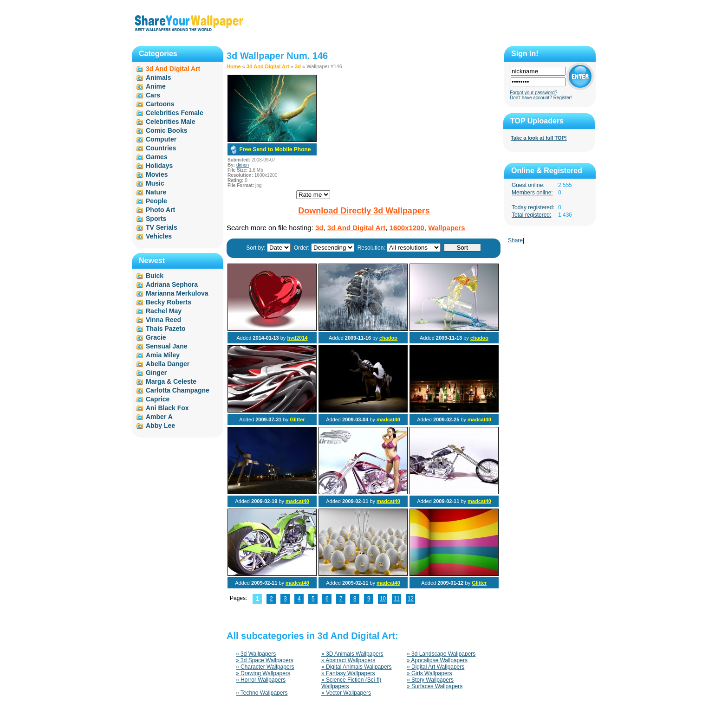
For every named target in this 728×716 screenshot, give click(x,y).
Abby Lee (160, 426)
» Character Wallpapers (265, 667)
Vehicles (159, 236)
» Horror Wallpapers (261, 680)
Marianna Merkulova (177, 293)
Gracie (156, 337)
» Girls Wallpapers (429, 673)
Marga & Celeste (171, 381)
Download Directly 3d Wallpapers (364, 211)
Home (234, 66)
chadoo (388, 338)
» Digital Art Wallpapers (435, 667)
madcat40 (388, 419)
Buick (155, 276)
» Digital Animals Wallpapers (357, 667)
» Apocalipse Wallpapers (437, 660)
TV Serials (162, 227)
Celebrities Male (171, 122)
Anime (156, 86)
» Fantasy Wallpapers (348, 673)
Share (515, 240)
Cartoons (160, 104)
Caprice (158, 399)
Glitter (297, 419)
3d (298, 66)
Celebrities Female (175, 113)
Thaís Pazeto (166, 329)
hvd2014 (297, 338)
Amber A (159, 417)
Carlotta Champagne (178, 390)
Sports (156, 219)
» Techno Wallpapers (262, 693)
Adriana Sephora (172, 284)
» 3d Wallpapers (256, 654)
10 (383, 599)
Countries (161, 148)
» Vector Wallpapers (346, 693)
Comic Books (166, 130)
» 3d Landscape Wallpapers (441, 654)
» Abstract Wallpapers (348, 660)
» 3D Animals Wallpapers (352, 654)
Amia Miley (163, 355)
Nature (156, 192)
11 (397, 599)
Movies (157, 174)
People (156, 201)
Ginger (156, 373)
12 (411, 599)
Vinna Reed (163, 320)
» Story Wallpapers (430, 680)
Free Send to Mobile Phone (275, 149)
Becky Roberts (169, 302)
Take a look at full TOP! (539, 138)
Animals (158, 77)
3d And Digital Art (268, 66)
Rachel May (164, 311)
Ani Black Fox (167, 408)
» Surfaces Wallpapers (435, 686)
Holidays (159, 166)
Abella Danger (168, 364)
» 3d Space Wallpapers (265, 660)
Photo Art (160, 210)
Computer (161, 139)
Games (157, 157)
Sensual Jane (167, 346)
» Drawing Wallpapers (263, 673)
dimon (243, 165)
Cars (153, 95)
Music (155, 183)
